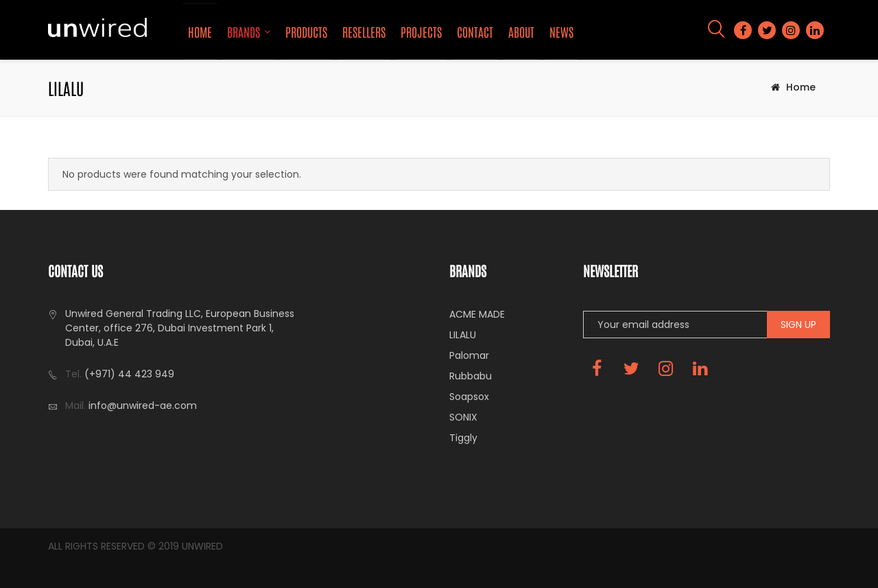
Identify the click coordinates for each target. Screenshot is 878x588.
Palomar (469, 355)
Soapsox (469, 397)
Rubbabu (471, 376)
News (561, 32)
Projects (421, 32)
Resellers (364, 32)
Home (200, 32)
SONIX (463, 417)
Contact (475, 32)
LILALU (463, 335)
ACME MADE (477, 314)
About (521, 32)
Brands (244, 32)
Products (306, 32)
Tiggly (463, 438)
